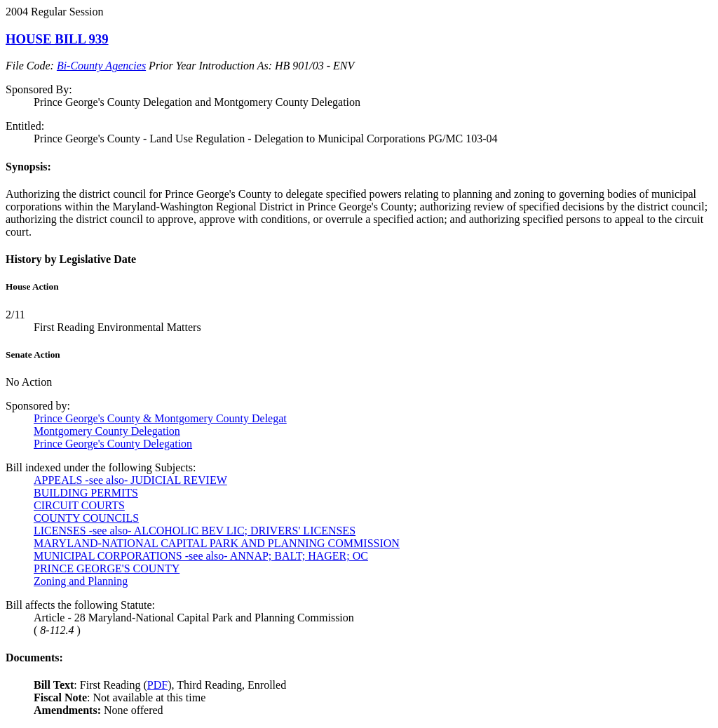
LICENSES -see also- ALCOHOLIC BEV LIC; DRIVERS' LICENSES (195, 531)
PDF (157, 685)
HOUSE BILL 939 (57, 39)
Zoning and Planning (81, 581)
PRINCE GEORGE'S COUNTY (107, 568)
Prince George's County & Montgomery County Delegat (160, 418)
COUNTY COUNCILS (86, 518)
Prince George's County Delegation (113, 444)
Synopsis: (28, 167)
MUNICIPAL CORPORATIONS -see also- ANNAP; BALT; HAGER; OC (201, 556)
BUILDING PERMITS (86, 493)
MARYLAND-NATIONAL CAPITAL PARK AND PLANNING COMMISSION (217, 543)
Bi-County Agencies (101, 66)
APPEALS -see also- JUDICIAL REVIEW (130, 480)
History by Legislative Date (71, 259)
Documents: (34, 658)
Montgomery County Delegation (107, 431)
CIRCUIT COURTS (79, 505)
